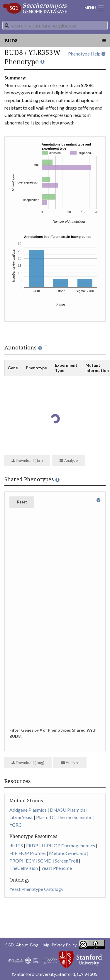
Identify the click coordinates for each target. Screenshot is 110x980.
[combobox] (55, 25)
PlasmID (45, 817)
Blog (34, 945)
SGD (10, 945)
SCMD (45, 861)
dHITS (16, 845)
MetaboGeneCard (68, 853)
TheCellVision (24, 868)
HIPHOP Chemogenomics (68, 845)
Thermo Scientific (75, 817)
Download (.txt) (27, 460)
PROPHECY (22, 861)
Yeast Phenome (56, 868)
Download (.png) (28, 763)
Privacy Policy (64, 945)
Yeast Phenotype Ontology (36, 889)
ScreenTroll (66, 861)
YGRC (16, 825)
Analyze (69, 460)
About (22, 945)
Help (45, 945)
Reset (22, 502)
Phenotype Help (87, 54)
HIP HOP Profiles (28, 853)
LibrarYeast (21, 817)
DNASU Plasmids (68, 810)
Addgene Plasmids (28, 810)
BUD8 (11, 41)
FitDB (32, 845)
